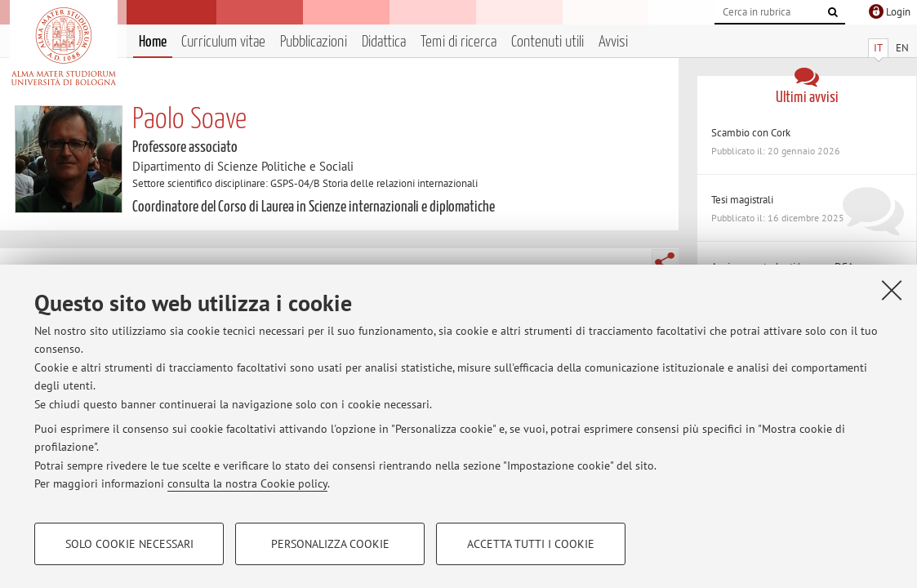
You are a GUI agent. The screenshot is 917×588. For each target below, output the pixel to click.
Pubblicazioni (314, 42)
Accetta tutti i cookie (531, 544)
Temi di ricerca (459, 42)
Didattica (384, 42)
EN (902, 48)
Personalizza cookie (330, 544)
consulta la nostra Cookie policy (247, 483)
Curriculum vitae (223, 42)
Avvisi (613, 42)
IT (878, 48)
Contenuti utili (548, 42)
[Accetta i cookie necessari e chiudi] (892, 290)
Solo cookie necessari (129, 544)
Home (153, 42)
